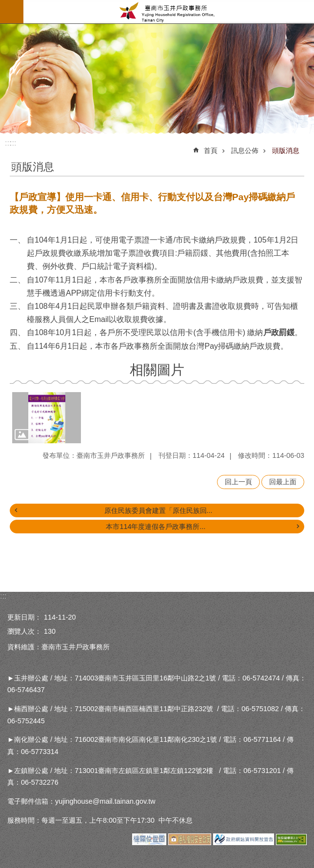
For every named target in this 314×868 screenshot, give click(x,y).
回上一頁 (238, 482)
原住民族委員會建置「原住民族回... (158, 510)
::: (13, 143)
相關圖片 (157, 370)
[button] (47, 418)
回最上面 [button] (283, 482)
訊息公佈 (245, 151)
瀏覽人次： (24, 631)
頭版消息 (286, 151)
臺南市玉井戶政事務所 (169, 12)
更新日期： (24, 617)
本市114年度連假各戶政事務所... (156, 527)
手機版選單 (12, 12)
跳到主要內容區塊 (5, 5)
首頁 (211, 151)
